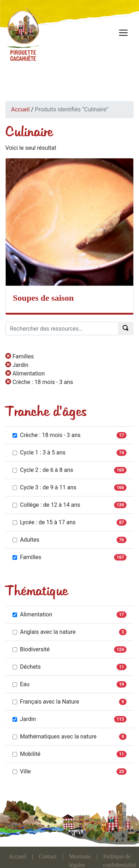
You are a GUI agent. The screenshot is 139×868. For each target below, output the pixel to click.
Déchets (27, 667)
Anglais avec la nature (44, 632)
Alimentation (32, 614)
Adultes (26, 540)
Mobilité (26, 754)
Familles (27, 557)
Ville (22, 771)
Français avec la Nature (46, 702)
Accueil (20, 109)
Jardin (24, 719)
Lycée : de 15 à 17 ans (44, 522)
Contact (48, 856)
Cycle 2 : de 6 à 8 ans (43, 470)
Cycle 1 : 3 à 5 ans (39, 453)
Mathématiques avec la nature (55, 737)
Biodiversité (31, 649)
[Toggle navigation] (123, 33)
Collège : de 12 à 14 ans (46, 505)
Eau (21, 684)
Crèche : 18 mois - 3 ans (47, 435)
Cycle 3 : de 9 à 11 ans (44, 487)
